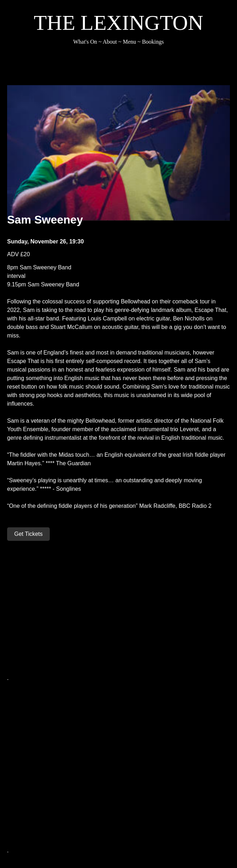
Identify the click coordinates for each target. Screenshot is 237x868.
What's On (85, 42)
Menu (130, 42)
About (110, 42)
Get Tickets (28, 534)
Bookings (153, 42)
